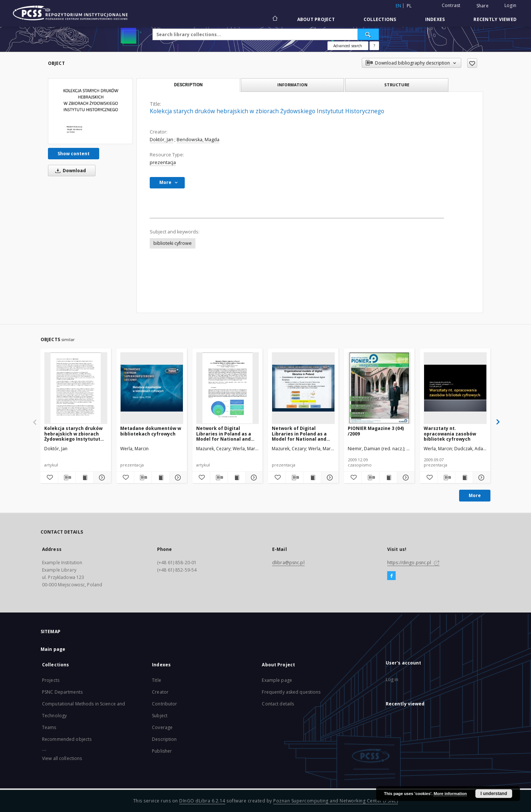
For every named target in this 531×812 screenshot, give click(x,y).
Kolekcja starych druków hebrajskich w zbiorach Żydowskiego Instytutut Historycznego (73, 433)
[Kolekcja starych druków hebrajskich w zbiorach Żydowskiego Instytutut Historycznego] (90, 111)
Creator (160, 692)
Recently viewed (495, 19)
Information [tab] (292, 85)
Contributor (164, 704)
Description (164, 739)
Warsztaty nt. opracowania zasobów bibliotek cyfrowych (450, 433)
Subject (160, 716)
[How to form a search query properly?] (374, 46)
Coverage (162, 727)
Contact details (278, 704)
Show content (74, 154)
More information (450, 794)
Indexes (435, 19)
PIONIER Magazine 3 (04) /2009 (376, 431)
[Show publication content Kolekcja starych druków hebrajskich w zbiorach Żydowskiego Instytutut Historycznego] (85, 478)
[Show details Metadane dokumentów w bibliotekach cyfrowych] (177, 478)
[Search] (368, 34)
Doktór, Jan (162, 140)
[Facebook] (391, 576)
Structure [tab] (397, 85)
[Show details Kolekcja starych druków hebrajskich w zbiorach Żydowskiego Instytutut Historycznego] (101, 478)
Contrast (451, 5)
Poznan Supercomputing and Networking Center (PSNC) (336, 801)
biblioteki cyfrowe (173, 243)
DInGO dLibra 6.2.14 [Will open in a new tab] (202, 801)
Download (69, 171)
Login (510, 5)
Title (157, 680)
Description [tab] (188, 85)
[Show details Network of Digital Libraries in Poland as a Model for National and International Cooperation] (253, 478)
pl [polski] (409, 6)
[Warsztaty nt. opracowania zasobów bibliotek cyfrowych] (455, 388)
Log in (392, 679)
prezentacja (163, 162)
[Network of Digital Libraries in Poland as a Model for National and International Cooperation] (228, 388)
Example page (277, 680)
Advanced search (348, 46)
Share (483, 6)
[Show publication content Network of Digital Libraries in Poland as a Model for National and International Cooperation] (237, 478)
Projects (51, 680)
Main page (53, 649)
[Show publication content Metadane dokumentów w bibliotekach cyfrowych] (161, 478)
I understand (494, 794)
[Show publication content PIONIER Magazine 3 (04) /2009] (388, 478)
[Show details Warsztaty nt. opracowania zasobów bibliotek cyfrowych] (481, 478)
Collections (380, 19)
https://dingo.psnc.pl (413, 563)
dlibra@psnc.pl (288, 563)
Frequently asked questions (291, 692)
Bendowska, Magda (198, 140)
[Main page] (275, 19)
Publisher (162, 751)
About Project (316, 19)
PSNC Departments (62, 692)
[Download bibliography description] (67, 478)
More (475, 495)
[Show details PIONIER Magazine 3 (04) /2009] (405, 478)
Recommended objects (67, 739)
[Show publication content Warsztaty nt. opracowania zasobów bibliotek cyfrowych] (464, 478)
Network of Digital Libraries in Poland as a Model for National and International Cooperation (227, 433)
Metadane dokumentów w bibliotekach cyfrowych (151, 431)
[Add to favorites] (472, 63)
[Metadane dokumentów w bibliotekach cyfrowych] (152, 388)
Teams (49, 727)
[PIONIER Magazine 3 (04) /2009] (379, 388)
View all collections (62, 758)
